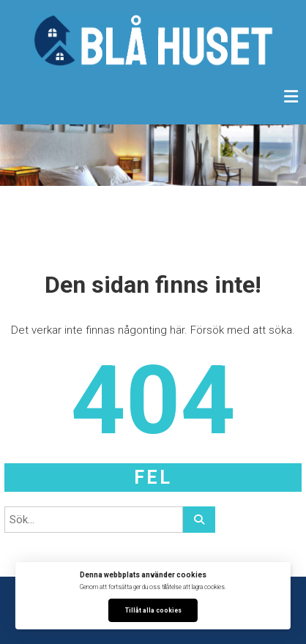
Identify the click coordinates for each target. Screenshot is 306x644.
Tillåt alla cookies (153, 610)
